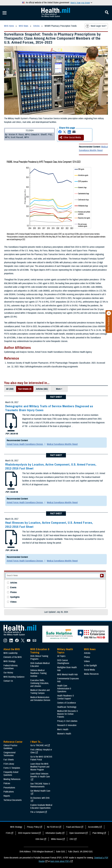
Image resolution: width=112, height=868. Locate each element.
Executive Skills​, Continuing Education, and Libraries (40, 683)
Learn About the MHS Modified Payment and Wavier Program (40, 767)
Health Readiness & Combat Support (66, 697)
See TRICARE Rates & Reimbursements (40, 785)
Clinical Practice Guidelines (10, 747)
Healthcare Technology (67, 707)
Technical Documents (13, 800)
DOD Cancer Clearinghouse (63, 662)
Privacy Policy (33, 827)
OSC (72, 839)
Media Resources (91, 674)
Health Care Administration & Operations (64, 689)
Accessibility (93, 827)
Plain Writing (98, 833)
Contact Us (8, 681)
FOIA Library (9, 764)
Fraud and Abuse (73, 827)
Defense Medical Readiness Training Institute (38, 673)
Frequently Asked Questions (11, 774)
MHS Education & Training (40, 651)
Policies (7, 783)
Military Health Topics (65, 651)
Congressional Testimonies (9, 754)
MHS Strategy (9, 661)
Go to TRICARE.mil (39, 745)
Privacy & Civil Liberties (67, 721)
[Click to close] (109, 313)
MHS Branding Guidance (14, 677)
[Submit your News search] (102, 576)
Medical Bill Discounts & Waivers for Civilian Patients (68, 714)
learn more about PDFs (60, 861)
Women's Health (64, 734)
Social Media (89, 670)
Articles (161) (42, 389)
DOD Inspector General (28, 833)
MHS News (90, 649)
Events (13, 588)
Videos (13, 602)
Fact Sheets (9, 760)
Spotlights (15, 597)
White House (56, 839)
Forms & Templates (12, 768)
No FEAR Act (53, 827)
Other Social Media (70, 137)
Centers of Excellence (66, 703)
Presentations (9, 788)
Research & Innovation (67, 725)
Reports (7, 796)
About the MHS (12, 649)
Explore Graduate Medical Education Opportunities (41, 807)
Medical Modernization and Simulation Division (40, 699)
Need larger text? (96, 26)
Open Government (77, 833)
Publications (9, 792)
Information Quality (54, 833)
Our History (8, 673)
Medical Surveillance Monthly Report (93, 149)
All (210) (10, 389)
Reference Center (13, 742)
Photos (13, 592)
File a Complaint (37, 812)
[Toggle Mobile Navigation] (5, 13)
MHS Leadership (10, 653)
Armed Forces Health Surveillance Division (25, 444)
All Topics (61, 656)
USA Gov (39, 839)
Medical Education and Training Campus (40, 692)
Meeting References (12, 779)
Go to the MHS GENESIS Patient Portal (41, 758)
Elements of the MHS (13, 657)
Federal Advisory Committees (11, 667)
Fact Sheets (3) (25, 389)
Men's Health (63, 729)
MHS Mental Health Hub (67, 675)
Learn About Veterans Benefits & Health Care (40, 775)
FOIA (8, 833)
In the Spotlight (90, 666)
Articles (14, 583)
